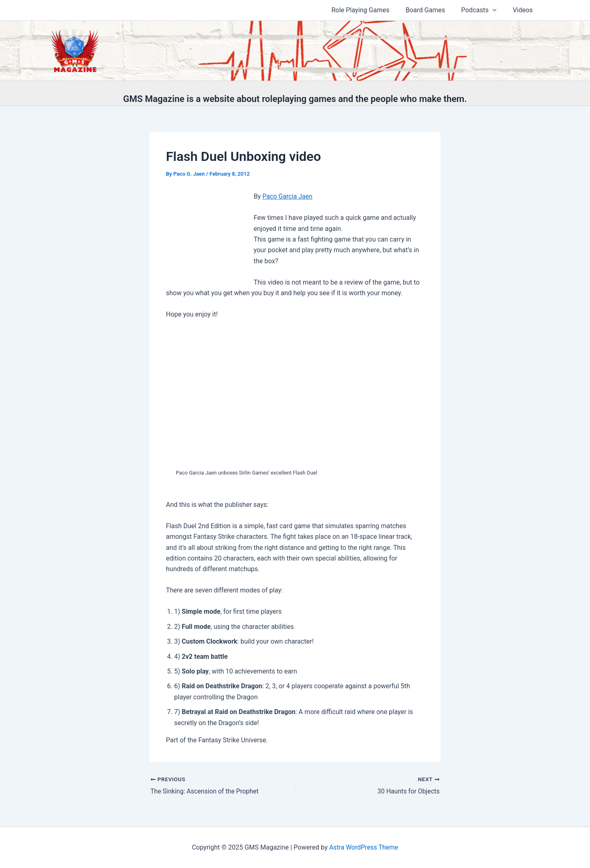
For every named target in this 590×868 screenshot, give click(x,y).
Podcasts (483, 10)
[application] (497, 10)
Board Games (433, 10)
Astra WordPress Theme (363, 847)
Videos (524, 10)
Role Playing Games (371, 10)
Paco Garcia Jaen (288, 196)
